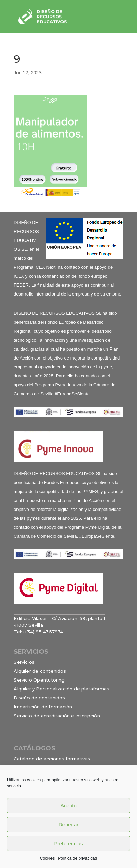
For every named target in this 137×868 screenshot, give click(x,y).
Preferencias (68, 843)
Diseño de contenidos (39, 698)
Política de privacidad (78, 858)
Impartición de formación (43, 707)
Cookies (47, 858)
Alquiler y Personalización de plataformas (61, 689)
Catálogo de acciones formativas (52, 759)
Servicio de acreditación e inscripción (57, 716)
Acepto (68, 806)
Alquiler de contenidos (40, 671)
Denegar (69, 824)
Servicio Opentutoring (39, 680)
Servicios (24, 662)
